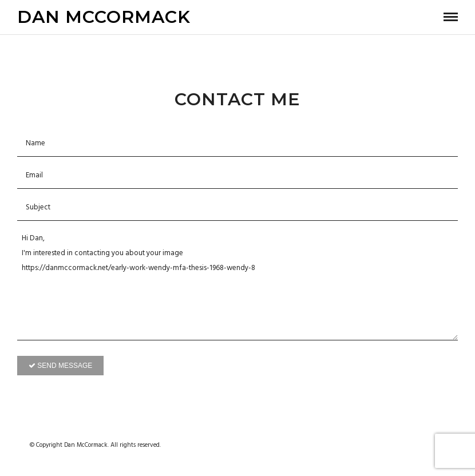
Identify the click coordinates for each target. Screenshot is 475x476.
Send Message (60, 366)
